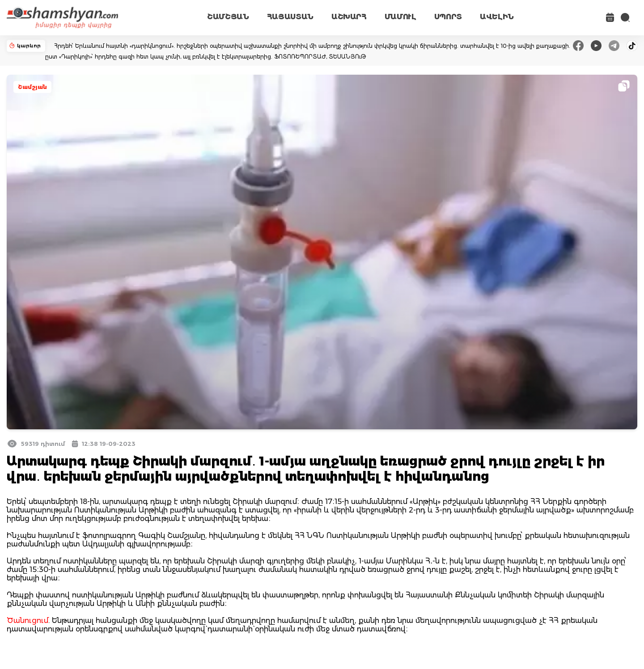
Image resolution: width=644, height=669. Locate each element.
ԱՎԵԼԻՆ (497, 17)
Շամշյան (32, 87)
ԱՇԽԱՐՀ (349, 17)
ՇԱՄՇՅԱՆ (228, 17)
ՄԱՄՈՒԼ (400, 17)
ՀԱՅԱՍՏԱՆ (290, 17)
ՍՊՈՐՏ (448, 17)
